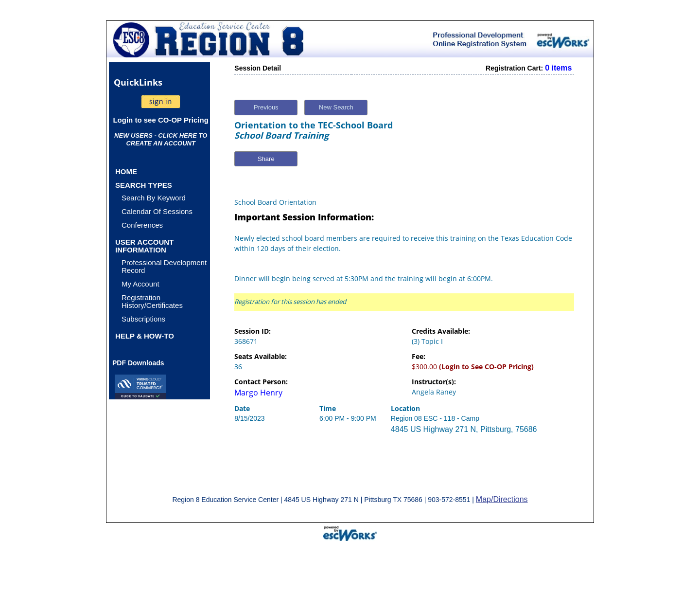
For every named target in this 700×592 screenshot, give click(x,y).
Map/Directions (502, 499)
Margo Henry (258, 393)
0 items (558, 68)
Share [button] (266, 159)
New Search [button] (336, 107)
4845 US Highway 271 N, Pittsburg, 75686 (464, 429)
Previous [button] (266, 107)
